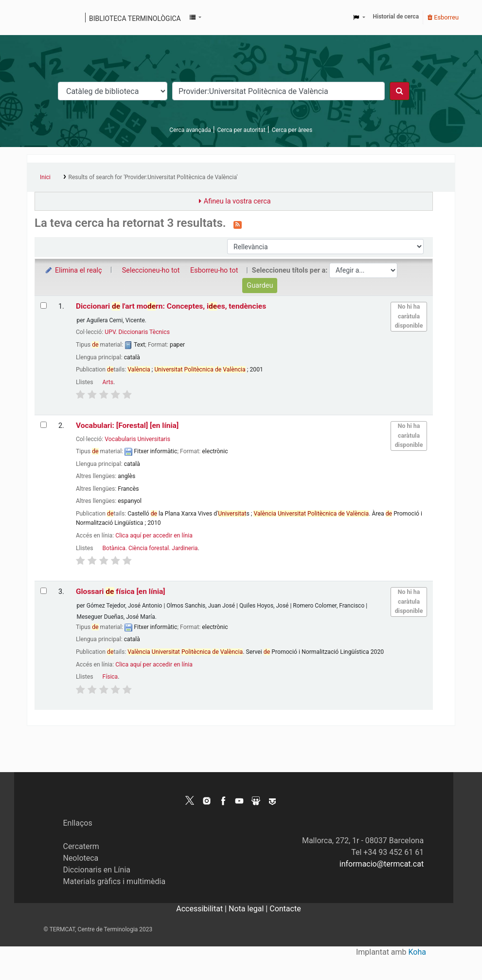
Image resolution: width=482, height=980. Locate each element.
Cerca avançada (190, 130)
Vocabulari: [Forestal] (127, 425)
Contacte (285, 909)
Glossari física (121, 592)
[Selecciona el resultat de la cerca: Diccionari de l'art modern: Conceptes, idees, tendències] (44, 305)
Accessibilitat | (202, 909)
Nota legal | (249, 909)
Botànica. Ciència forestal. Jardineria (150, 548)
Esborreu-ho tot (214, 270)
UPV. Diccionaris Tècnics (137, 332)
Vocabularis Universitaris (137, 439)
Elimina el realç (73, 270)
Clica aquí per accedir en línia (154, 536)
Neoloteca (80, 858)
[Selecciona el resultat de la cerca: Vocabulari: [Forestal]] (44, 425)
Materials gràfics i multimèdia (114, 881)
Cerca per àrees (292, 130)
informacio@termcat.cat (382, 864)
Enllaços (77, 823)
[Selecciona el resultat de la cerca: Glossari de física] (44, 591)
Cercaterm (81, 846)
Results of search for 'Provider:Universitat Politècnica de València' (153, 177)
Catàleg (38, 18)
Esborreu (443, 17)
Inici (45, 177)
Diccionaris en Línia (97, 870)
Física (110, 677)
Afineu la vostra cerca (237, 201)
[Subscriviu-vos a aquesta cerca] (238, 224)
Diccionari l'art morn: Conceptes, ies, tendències (171, 306)
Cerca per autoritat (241, 130)
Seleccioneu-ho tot (151, 270)
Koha (417, 952)
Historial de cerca (396, 17)
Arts (108, 382)
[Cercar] (400, 91)
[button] (196, 18)
